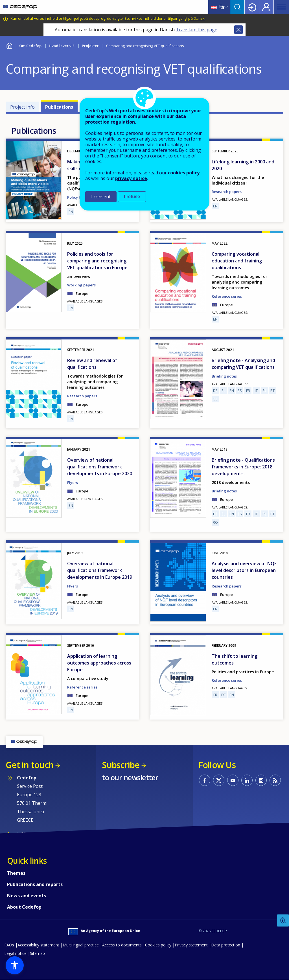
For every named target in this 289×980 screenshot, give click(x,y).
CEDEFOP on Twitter (219, 780)
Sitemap (37, 953)
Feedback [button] (283, 921)
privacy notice (131, 178)
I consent (101, 197)
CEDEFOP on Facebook (205, 780)
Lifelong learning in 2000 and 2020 (243, 165)
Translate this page (197, 30)
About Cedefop (24, 907)
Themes (16, 873)
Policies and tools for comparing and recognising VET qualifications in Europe (97, 261)
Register (266, 7)
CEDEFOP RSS (275, 780)
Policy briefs (78, 197)
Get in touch (30, 765)
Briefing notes (224, 376)
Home (9, 45)
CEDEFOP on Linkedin (247, 780)
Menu (281, 7)
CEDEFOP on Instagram (261, 780)
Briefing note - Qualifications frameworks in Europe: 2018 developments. (243, 467)
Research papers (227, 192)
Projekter (90, 46)
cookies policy (184, 173)
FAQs (9, 945)
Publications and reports (35, 884)
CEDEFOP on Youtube (233, 780)
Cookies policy (158, 945)
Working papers (81, 285)
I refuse (132, 197)
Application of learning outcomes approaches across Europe (99, 663)
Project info (22, 107)
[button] (15, 965)
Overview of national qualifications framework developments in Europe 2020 (100, 467)
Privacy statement (191, 945)
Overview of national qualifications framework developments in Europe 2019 (100, 570)
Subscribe (121, 765)
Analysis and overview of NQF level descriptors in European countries (244, 570)
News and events (27, 896)
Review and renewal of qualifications (92, 364)
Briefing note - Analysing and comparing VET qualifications (243, 364)
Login (252, 7)
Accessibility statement (38, 945)
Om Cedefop (30, 46)
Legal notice (15, 953)
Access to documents (122, 945)
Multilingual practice (81, 945)
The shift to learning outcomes (235, 659)
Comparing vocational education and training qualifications (237, 261)
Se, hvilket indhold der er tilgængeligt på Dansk (165, 18)
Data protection (226, 945)
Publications (59, 107)
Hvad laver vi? (62, 46)
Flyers (73, 483)
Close (238, 30)
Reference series (227, 296)
